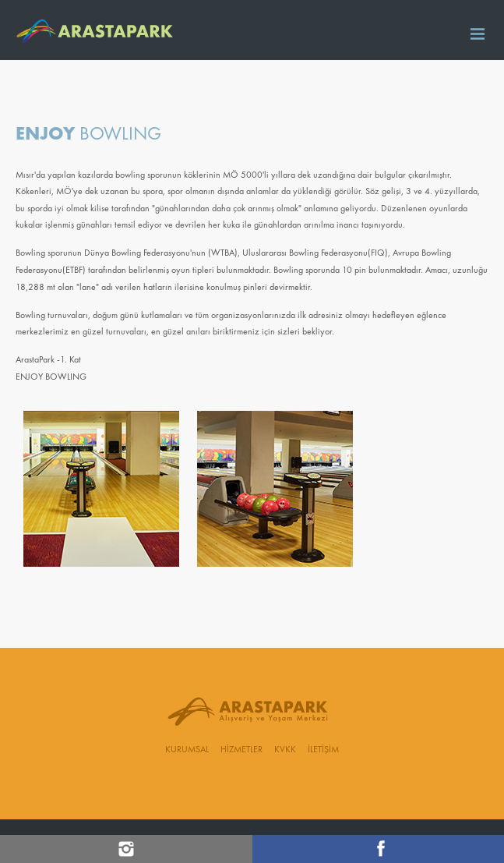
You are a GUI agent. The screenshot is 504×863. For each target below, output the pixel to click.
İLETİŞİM (323, 750)
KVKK (285, 750)
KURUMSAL (187, 750)
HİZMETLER (241, 750)
